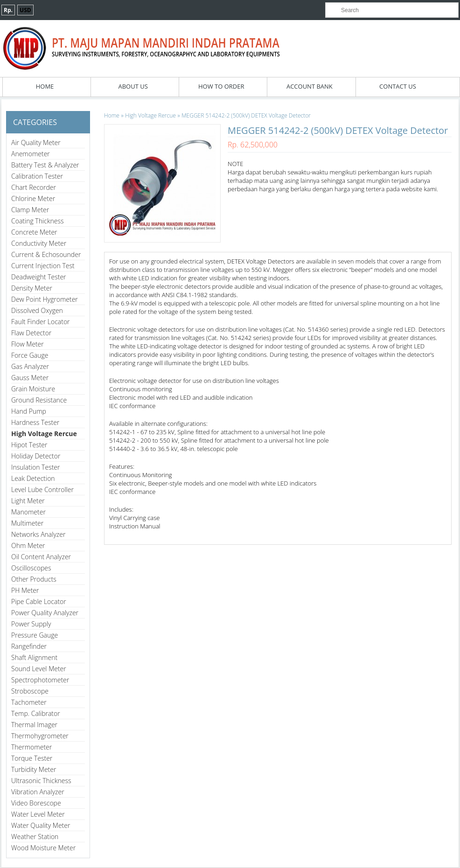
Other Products (34, 579)
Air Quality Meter (36, 142)
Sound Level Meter (39, 669)
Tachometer (29, 702)
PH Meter (25, 590)
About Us (133, 86)
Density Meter (32, 288)
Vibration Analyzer (38, 792)
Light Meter (28, 501)
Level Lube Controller (42, 490)
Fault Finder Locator (41, 322)
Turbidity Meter (34, 769)
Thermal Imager (34, 725)
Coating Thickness (38, 221)
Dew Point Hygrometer (45, 299)
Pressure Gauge (35, 635)
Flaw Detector (31, 333)
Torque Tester (32, 758)
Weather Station (35, 837)
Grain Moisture (33, 389)
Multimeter (27, 523)
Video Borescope (36, 803)
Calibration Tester (37, 176)
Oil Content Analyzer (41, 557)
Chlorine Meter (33, 198)
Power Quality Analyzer (45, 613)
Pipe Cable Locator (39, 601)
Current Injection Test (43, 266)
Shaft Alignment (34, 657)
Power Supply (31, 624)
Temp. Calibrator (36, 713)
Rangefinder (29, 646)
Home (45, 86)
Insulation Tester (36, 467)
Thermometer (31, 747)
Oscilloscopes (31, 568)
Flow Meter (28, 344)
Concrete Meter (34, 232)
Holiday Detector (36, 456)
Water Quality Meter (41, 825)
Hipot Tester (29, 445)
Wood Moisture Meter (43, 848)
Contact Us (398, 86)
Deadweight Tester (39, 277)
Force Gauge (30, 355)
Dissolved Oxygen (37, 310)
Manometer (28, 512)
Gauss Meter (30, 378)
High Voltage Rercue (44, 434)
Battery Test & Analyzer (45, 165)
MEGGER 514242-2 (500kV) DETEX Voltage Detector (246, 115)
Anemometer (31, 154)
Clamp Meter (30, 210)
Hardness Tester (35, 422)
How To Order (221, 86)
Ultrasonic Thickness (41, 781)
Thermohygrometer (40, 736)
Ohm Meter (28, 545)
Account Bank (310, 86)
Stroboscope (30, 691)
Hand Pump (29, 411)
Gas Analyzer (30, 366)
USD (25, 10)
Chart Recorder (34, 187)
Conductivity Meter (39, 243)
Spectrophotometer (40, 680)
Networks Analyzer (38, 534)
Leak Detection (33, 478)
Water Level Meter (38, 814)
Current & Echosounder (46, 254)
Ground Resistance (39, 400)
